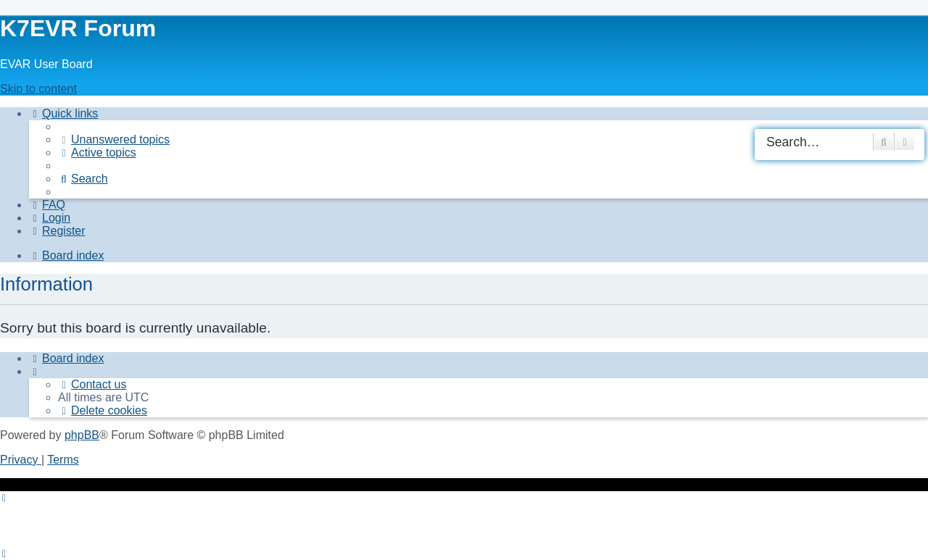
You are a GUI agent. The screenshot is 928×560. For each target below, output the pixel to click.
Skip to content (38, 89)
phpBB (82, 435)
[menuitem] (114, 139)
